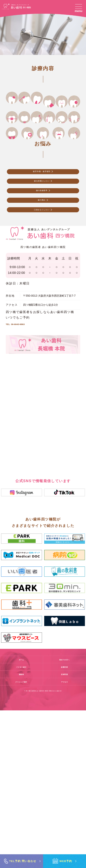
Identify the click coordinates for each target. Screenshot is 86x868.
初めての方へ (65, 817)
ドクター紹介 (21, 824)
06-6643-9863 (24, 480)
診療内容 (65, 824)
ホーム (21, 817)
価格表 (21, 832)
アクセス (65, 839)
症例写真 (65, 832)
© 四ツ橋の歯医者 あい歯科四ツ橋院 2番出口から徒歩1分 (43, 848)
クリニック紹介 (21, 839)
